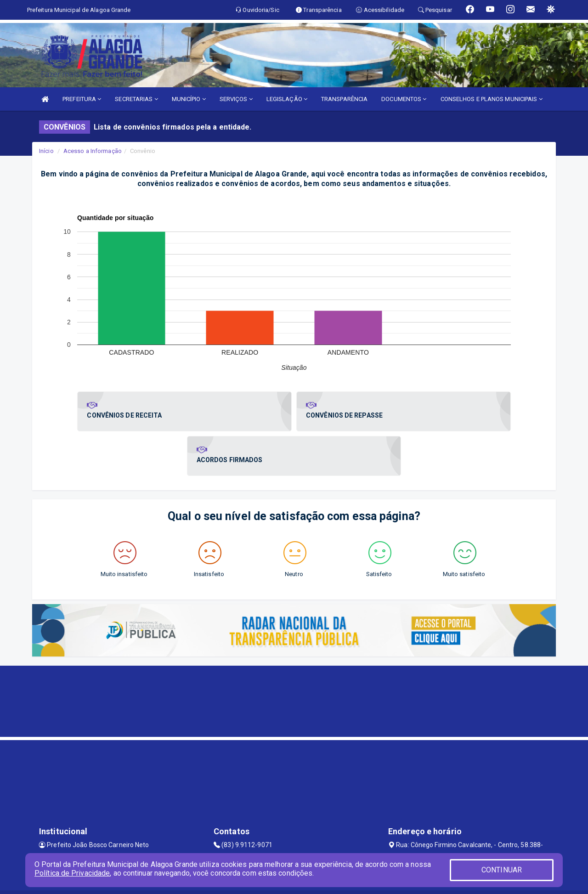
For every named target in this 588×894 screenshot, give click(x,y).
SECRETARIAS (136, 99)
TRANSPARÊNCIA (344, 99)
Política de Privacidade (72, 873)
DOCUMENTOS (404, 99)
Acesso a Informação (93, 151)
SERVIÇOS (236, 99)
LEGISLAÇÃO (287, 99)
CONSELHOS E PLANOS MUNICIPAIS (492, 99)
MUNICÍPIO (189, 99)
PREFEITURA (82, 99)
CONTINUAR (502, 870)
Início (46, 151)
